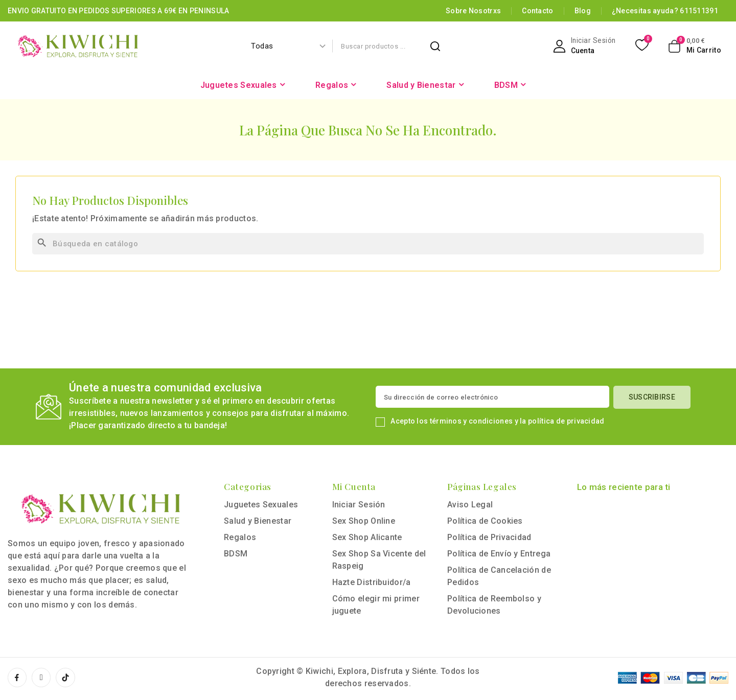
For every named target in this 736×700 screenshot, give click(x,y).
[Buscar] (368, 244)
